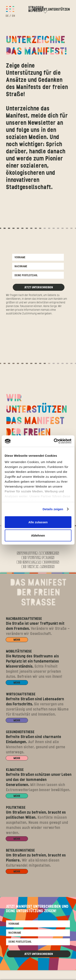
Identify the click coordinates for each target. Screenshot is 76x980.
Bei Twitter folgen (38, 558)
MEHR (17, 640)
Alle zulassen (38, 522)
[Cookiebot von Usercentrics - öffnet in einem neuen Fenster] (54, 441)
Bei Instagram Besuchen (38, 562)
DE (7, 16)
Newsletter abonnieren (38, 553)
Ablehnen (38, 535)
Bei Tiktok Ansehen (38, 567)
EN (13, 16)
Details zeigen (53, 509)
